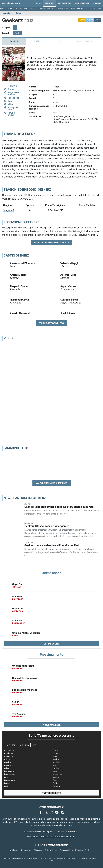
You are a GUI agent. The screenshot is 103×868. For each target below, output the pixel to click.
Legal (55, 756)
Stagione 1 (9, 210)
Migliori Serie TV (27, 9)
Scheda (14, 41)
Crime (7, 768)
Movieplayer (7, 13)
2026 (14, 745)
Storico (56, 777)
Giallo (7, 786)
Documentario (10, 771)
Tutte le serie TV (45, 9)
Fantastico (9, 783)
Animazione (9, 750)
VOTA (97, 20)
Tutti (17, 33)
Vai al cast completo (51, 323)
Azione (7, 759)
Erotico (7, 777)
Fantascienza (10, 780)
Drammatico (9, 774)
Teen (55, 780)
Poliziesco (57, 768)
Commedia (9, 765)
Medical (56, 759)
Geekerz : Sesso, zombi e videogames (47, 526)
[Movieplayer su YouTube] (57, 812)
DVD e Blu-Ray (95, 9)
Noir (54, 765)
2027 (8, 745)
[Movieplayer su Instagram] (51, 812)
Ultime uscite (62, 9)
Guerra (55, 750)
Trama (11, 89)
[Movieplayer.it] (11, 3)
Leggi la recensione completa (51, 243)
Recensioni (12, 9)
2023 (34, 745)
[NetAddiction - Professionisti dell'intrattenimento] (58, 845)
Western (56, 786)
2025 (21, 745)
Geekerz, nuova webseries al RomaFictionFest (52, 545)
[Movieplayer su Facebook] (41, 812)
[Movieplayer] (51, 807)
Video (11, 104)
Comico (8, 762)
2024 (27, 745)
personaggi (82, 3)
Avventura (9, 756)
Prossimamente (78, 9)
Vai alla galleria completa (52, 483)
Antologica (9, 753)
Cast (37, 41)
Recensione (13, 98)
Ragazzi (56, 771)
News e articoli (11, 114)
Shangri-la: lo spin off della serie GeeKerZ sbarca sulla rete (59, 507)
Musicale (56, 762)
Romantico (57, 774)
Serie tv (19, 13)
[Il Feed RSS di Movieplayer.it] (62, 812)
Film (38, 3)
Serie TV (49, 3)
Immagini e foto (13, 108)
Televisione (65, 3)
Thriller (56, 783)
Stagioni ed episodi (13, 93)
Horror (56, 87)
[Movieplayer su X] (46, 812)
